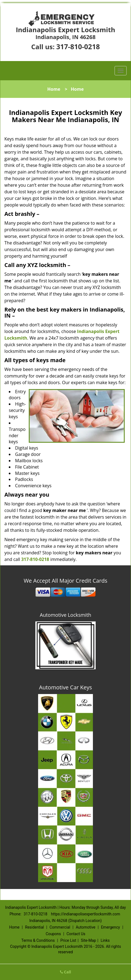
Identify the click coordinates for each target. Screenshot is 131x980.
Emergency (110, 927)
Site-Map (88, 940)
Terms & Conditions (38, 940)
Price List (68, 940)
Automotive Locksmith (65, 615)
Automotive (86, 927)
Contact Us (76, 934)
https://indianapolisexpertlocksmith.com (86, 914)
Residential (35, 927)
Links (105, 940)
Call (66, 972)
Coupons (53, 934)
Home (54, 89)
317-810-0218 (78, 46)
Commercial (60, 927)
